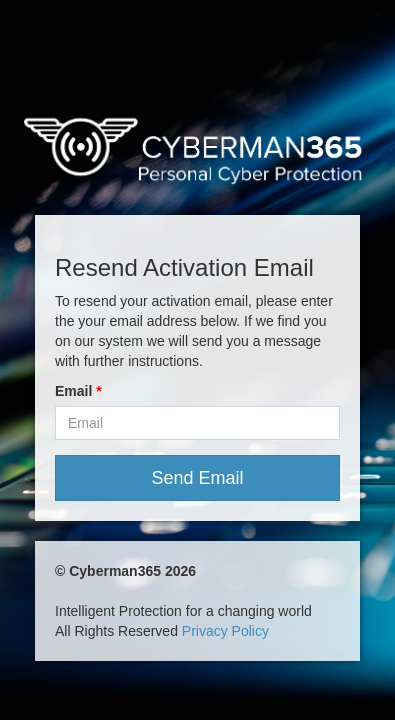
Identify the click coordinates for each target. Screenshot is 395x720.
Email (73, 391)
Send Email (197, 478)
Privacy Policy (225, 631)
